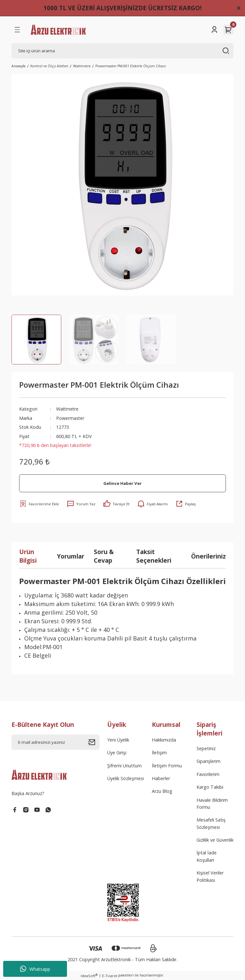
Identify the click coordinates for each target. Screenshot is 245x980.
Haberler (161, 778)
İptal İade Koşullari (207, 856)
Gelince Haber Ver (122, 483)
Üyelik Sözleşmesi (126, 778)
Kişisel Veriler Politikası (210, 876)
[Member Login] (214, 30)
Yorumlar (71, 556)
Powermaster (70, 418)
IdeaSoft (89, 976)
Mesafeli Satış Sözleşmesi (211, 823)
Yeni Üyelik (118, 740)
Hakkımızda (164, 740)
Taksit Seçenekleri (154, 556)
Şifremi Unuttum (124, 766)
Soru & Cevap (104, 556)
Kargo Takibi (210, 787)
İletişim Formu (167, 766)
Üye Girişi (117, 753)
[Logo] (58, 30)
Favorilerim (208, 774)
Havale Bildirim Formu (212, 804)
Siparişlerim (208, 761)
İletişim (159, 753)
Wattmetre (68, 409)
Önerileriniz (208, 556)
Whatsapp (35, 969)
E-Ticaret (110, 976)
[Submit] (94, 742)
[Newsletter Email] (56, 742)
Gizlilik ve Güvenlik (215, 840)
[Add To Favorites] (39, 504)
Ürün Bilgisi (28, 556)
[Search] (122, 51)
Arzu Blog (162, 791)
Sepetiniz (206, 748)
